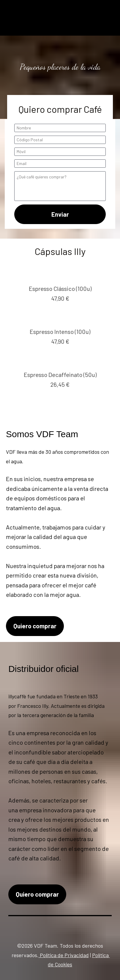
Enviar (60, 214)
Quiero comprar (35, 626)
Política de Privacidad (64, 955)
